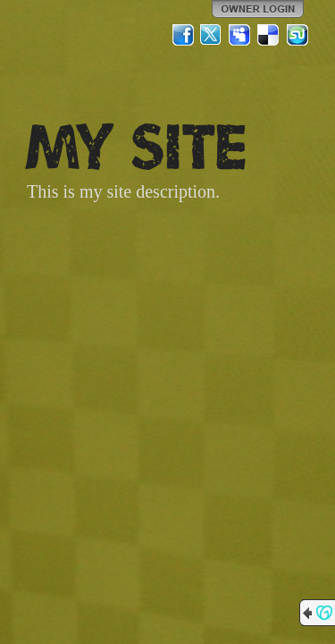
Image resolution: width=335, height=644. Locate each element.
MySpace (240, 35)
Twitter (212, 35)
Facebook (183, 35)
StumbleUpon (297, 35)
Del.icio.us (269, 35)
